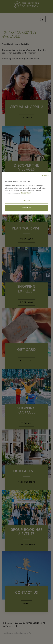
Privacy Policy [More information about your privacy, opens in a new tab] (26, 193)
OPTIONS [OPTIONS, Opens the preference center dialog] (27, 201)
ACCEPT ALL (27, 208)
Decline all (45, 175)
